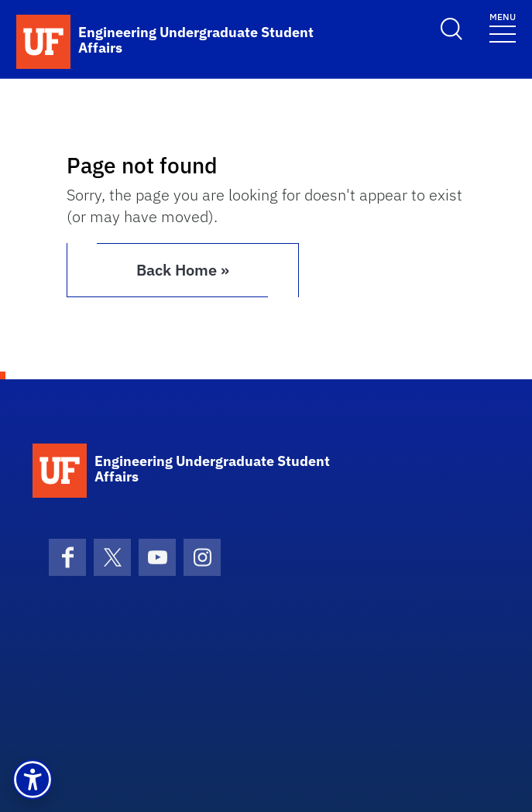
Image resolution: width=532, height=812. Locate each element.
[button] (33, 779)
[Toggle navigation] (503, 27)
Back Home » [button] (183, 270)
